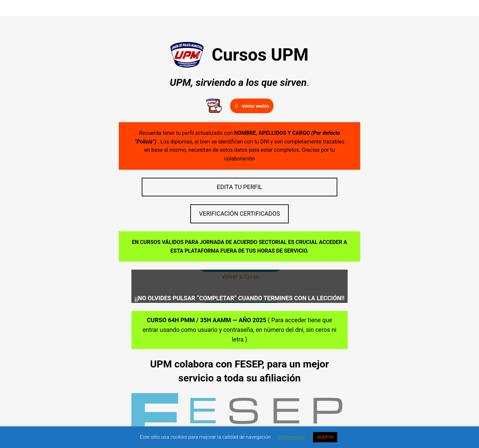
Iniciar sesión (252, 106)
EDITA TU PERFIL (240, 187)
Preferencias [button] (291, 437)
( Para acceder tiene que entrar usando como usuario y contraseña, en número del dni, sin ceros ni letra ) (239, 330)
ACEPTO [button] (325, 437)
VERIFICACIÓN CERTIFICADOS (239, 214)
